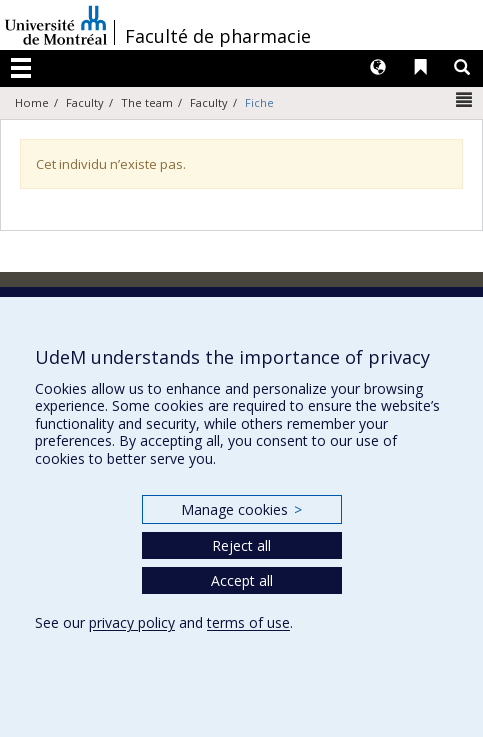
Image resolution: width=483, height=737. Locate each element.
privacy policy (132, 622)
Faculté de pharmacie (218, 36)
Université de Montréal (56, 25)
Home (32, 102)
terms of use (248, 622)
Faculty (85, 102)
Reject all (241, 545)
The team (147, 102)
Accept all (242, 580)
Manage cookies (241, 509)
